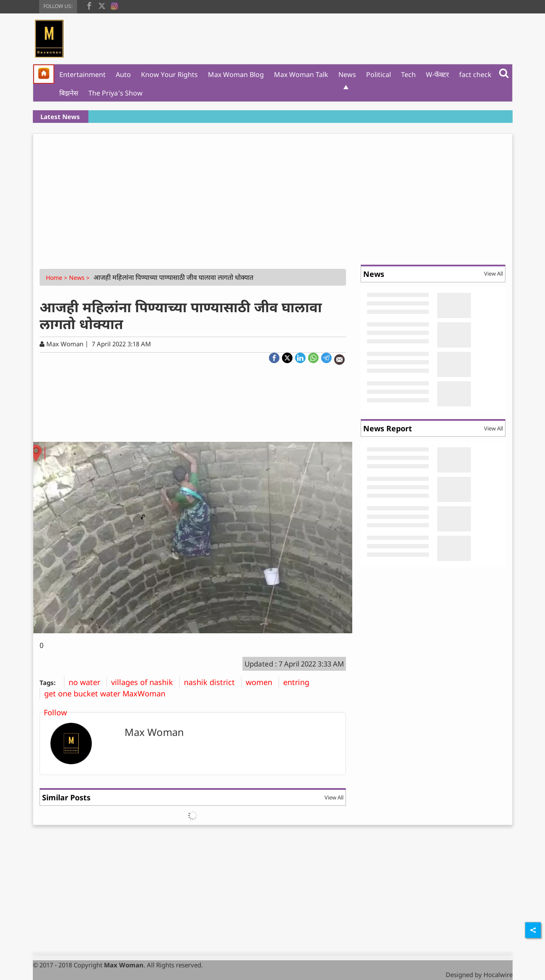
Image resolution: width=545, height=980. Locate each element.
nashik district (213, 682)
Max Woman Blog (236, 74)
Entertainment (82, 74)
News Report (388, 428)
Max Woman (154, 732)
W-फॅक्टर (437, 74)
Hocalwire (498, 975)
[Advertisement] (273, 197)
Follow (55, 712)
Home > (57, 278)
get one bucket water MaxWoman (108, 693)
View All (334, 797)
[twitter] (102, 5)
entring (299, 682)
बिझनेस (69, 93)
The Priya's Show (116, 93)
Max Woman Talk (301, 74)
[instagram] (114, 5)
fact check (475, 74)
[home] (44, 74)
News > (80, 278)
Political (379, 74)
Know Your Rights (169, 74)
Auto (123, 74)
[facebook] (89, 5)
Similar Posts (66, 797)
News (347, 74)
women (262, 682)
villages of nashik (145, 682)
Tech (408, 74)
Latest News (60, 117)
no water (88, 682)
